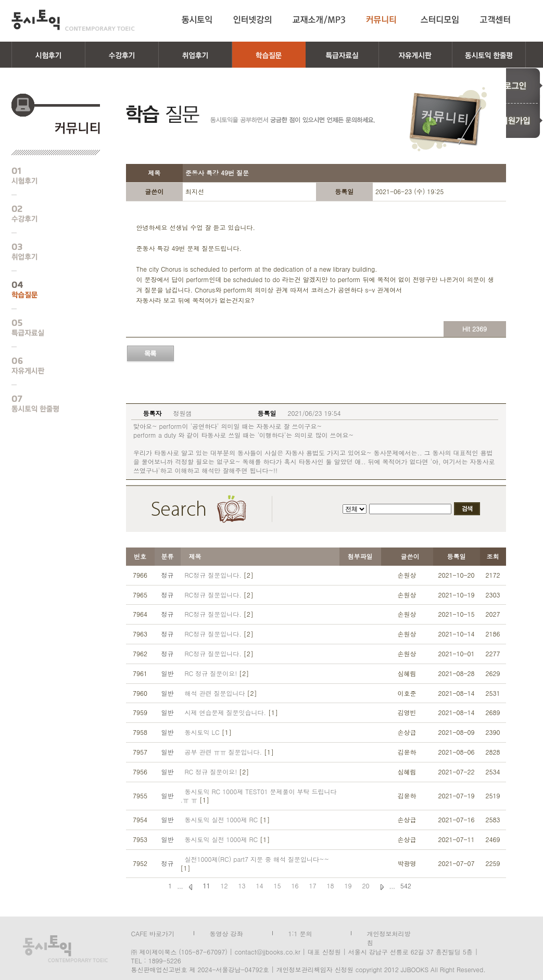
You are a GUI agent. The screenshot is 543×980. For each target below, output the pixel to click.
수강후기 (48, 214)
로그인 (516, 85)
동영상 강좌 (226, 933)
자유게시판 (48, 366)
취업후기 (48, 252)
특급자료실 (48, 328)
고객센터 (497, 20)
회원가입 (516, 121)
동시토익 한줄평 (48, 404)
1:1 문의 (300, 933)
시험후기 (48, 176)
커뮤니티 (383, 20)
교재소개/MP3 (319, 20)
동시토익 (73, 20)
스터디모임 (440, 20)
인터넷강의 (252, 20)
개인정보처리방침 (389, 933)
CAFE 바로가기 (153, 933)
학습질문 (48, 290)
